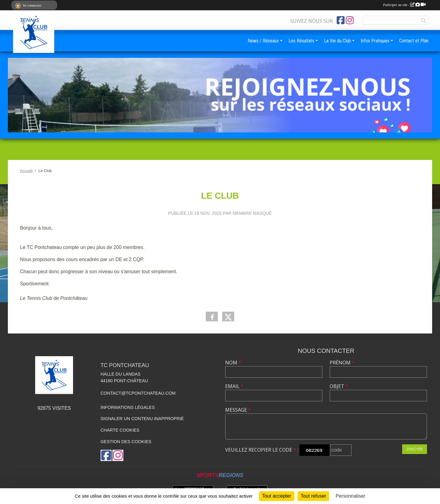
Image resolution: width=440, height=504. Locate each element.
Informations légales (128, 407)
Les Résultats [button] (301, 41)
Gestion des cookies (126, 442)
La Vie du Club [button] (337, 41)
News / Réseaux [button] (263, 41)
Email (234, 386)
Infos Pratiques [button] (375, 41)
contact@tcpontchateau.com (138, 393)
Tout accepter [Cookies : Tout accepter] (277, 496)
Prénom (342, 363)
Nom (233, 363)
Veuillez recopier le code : (262, 450)
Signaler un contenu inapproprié (142, 419)
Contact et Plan (414, 41)
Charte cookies (120, 430)
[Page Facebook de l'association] (341, 20)
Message (238, 410)
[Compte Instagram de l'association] (350, 20)
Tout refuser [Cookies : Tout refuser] (313, 496)
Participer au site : (404, 5)
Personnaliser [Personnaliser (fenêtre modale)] (351, 496)
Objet (339, 386)
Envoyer (415, 449)
